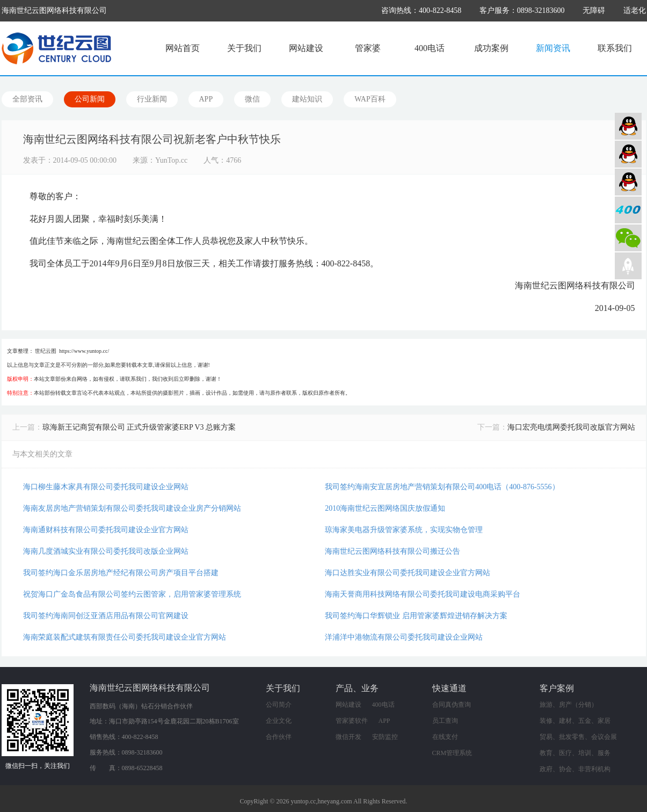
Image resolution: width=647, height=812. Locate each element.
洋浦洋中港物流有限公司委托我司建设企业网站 (404, 637)
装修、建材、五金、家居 (575, 721)
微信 (252, 99)
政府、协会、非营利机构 (575, 769)
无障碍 (594, 10)
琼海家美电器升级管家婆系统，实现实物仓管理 (404, 530)
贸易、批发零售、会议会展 (578, 737)
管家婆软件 (352, 721)
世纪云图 (46, 351)
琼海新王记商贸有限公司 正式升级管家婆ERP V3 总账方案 (139, 427)
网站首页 (183, 48)
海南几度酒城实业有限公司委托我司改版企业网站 (106, 551)
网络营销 (628, 182)
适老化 (635, 10)
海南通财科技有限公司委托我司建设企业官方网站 (106, 530)
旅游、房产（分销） (569, 705)
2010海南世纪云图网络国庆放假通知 (385, 508)
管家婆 (368, 48)
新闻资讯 (553, 48)
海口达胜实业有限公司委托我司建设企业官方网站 (408, 573)
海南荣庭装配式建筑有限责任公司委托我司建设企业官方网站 (125, 637)
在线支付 (445, 737)
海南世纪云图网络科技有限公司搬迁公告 (392, 551)
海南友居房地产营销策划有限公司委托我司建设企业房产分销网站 (132, 508)
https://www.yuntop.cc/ (84, 351)
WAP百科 (370, 99)
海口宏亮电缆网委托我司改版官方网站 (571, 427)
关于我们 (244, 48)
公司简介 (279, 705)
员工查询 (445, 721)
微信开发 (348, 737)
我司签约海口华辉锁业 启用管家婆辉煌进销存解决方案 (416, 616)
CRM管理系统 (452, 753)
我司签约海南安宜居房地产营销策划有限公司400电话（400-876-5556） (442, 487)
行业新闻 (152, 99)
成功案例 (491, 48)
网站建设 (306, 48)
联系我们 (615, 48)
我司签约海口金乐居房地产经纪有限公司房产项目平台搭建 (121, 573)
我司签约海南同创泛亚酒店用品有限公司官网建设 (106, 616)
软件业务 (628, 154)
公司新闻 (90, 99)
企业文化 (279, 721)
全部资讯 (27, 99)
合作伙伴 (279, 737)
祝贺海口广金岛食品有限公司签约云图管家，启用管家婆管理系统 (132, 594)
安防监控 (385, 737)
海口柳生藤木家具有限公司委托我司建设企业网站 (106, 487)
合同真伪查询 (452, 705)
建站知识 (307, 99)
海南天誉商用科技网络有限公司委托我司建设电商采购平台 (423, 594)
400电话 (430, 48)
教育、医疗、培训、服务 (575, 753)
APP (206, 99)
